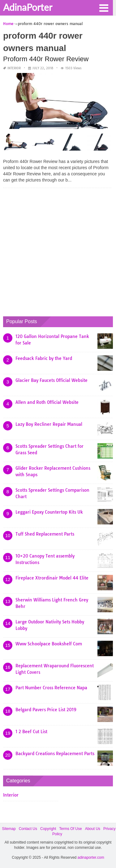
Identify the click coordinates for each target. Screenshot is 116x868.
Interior (14, 68)
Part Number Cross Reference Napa (51, 688)
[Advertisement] (58, 251)
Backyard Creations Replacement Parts (55, 754)
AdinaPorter (28, 7)
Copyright (48, 829)
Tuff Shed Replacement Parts (45, 534)
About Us (93, 829)
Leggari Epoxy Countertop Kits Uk (49, 512)
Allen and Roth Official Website (47, 402)
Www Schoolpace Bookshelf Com (49, 644)
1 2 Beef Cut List (31, 732)
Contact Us (28, 829)
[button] (104, 7)
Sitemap (9, 829)
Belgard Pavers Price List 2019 (46, 710)
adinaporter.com (91, 857)
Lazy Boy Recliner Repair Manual (49, 424)
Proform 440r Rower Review (46, 59)
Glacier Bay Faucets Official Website (52, 380)
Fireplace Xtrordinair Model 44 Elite (52, 578)
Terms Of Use (70, 829)
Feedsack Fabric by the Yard (44, 358)
